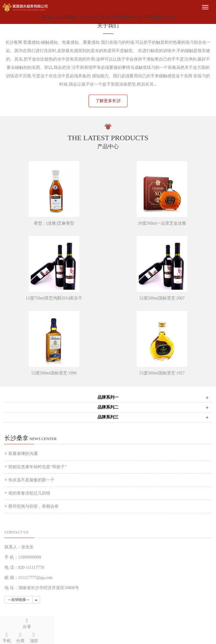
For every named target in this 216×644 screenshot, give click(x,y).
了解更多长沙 (108, 101)
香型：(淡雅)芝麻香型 (54, 223)
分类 (20, 637)
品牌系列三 (108, 417)
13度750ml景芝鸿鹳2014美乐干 (54, 298)
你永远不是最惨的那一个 (31, 480)
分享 (27, 623)
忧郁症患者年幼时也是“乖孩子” (37, 467)
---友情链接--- (19, 600)
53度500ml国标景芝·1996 (54, 373)
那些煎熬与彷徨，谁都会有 (34, 506)
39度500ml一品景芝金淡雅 (162, 223)
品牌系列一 (108, 397)
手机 (7, 637)
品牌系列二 (108, 407)
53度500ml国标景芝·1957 (162, 373)
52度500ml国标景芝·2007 (162, 298)
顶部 (34, 637)
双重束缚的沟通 (23, 454)
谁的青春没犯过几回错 (29, 493)
